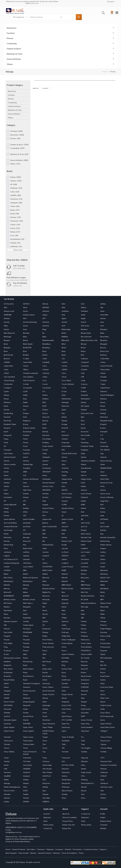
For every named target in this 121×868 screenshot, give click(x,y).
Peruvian (104, 632)
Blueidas (7, 348)
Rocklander (8, 673)
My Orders (31, 849)
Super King (85, 724)
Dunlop (103, 413)
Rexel (25, 665)
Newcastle (104, 607)
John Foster (85, 523)
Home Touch (105, 494)
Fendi (6, 443)
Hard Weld (105, 479)
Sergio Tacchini (48, 694)
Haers (45, 475)
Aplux (64, 318)
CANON (7, 362)
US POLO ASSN (68, 765)
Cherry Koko (105, 370)
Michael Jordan (67, 589)
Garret (26, 457)
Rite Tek (103, 665)
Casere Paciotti (106, 366)
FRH (63, 450)
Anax (102, 311)
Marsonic (46, 578)
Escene (103, 428)
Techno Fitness (106, 737)
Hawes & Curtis (106, 483)
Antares (7, 318)
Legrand (46, 556)
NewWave (8, 610)
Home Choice (67, 494)
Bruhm (45, 355)
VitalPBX (7, 776)
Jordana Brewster (11, 526)
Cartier (64, 366)
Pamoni (7, 629)
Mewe (25, 589)
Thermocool (105, 741)
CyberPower (105, 388)
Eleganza (27, 421)
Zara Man (46, 798)
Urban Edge (47, 765)
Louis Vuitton (28, 567)
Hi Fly (102, 486)
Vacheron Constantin (109, 765)
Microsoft (7, 592)
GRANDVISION (106, 468)
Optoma (65, 621)
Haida (64, 475)
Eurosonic (85, 432)
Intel (83, 512)
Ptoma (26, 651)
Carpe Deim (8, 366)
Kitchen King (105, 541)
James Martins (9, 519)
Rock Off (84, 669)
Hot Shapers (67, 497)
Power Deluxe (67, 643)
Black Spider (28, 344)
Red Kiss (65, 662)
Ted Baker (66, 741)
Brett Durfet (8, 355)
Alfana (84, 307)
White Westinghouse (12, 787)
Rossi (64, 673)
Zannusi (7, 798)
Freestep (26, 450)
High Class (27, 490)
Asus (102, 322)
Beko (25, 337)
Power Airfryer (48, 643)
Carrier (26, 366)
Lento (83, 556)
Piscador (26, 640)
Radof (25, 658)
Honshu (45, 497)
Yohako (65, 794)
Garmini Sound (10, 457)
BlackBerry (46, 344)
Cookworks (8, 384)
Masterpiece (9, 581)
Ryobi (25, 680)
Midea (25, 592)
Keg (102, 534)
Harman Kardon (49, 483)
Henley (6, 486)
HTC (25, 501)
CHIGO (6, 373)
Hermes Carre (48, 486)
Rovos (103, 673)
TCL (82, 737)
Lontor (103, 563)
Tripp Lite (85, 758)
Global (83, 464)
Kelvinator (8, 537)
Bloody (84, 344)
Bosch (83, 348)
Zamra (103, 794)
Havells (64, 483)
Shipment (47, 817)
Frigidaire (85, 450)
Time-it (7, 748)
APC (44, 318)
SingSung (65, 702)
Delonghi (65, 402)
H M (25, 475)
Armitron (46, 322)
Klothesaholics (48, 545)
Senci (102, 691)
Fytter (45, 453)
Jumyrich (65, 526)
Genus (64, 461)
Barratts (26, 333)
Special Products (45, 853)
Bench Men (105, 337)
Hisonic (103, 490)
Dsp (63, 413)
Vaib (5, 769)
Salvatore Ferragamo (31, 683)
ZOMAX (26, 802)
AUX (63, 326)
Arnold (64, 322)
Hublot (83, 501)
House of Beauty (107, 497)
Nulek (102, 614)
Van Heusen (47, 769)
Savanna (27, 687)
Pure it (64, 651)
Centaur (46, 370)
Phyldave (84, 636)
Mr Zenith (85, 600)
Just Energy (8, 530)
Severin (84, 694)
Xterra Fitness (67, 791)
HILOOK (65, 490)
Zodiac (6, 802)
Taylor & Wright (68, 737)
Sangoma (85, 683)
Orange (103, 621)
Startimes (46, 720)
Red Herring (28, 662)
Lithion (45, 563)
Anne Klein (104, 315)
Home (105, 72)
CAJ (63, 359)
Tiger (83, 744)
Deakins (45, 399)
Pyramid (104, 651)
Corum (45, 384)
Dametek (84, 395)
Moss (102, 596)
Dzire (25, 417)
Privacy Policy (68, 821)
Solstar (26, 713)
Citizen (103, 373)
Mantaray (104, 574)
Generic (7, 461)
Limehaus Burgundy (11, 563)
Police (103, 640)
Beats (64, 333)
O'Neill (64, 618)
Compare (104, 825)
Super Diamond (49, 724)
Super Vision (28, 727)
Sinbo (45, 702)
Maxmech (104, 581)
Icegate (45, 505)
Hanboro (104, 475)
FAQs (45, 821)
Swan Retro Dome (108, 727)
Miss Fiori (84, 592)
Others (10, 64)
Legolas (26, 556)
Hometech (8, 497)
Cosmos (84, 384)
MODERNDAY (9, 596)
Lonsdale (84, 563)
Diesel (103, 406)
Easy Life (46, 417)
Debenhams (66, 399)
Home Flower (86, 494)
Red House (47, 662)
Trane (45, 758)
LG (43, 559)
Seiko (64, 691)
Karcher (103, 530)
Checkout (41, 849)
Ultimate (84, 761)
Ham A (84, 475)
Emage (64, 424)
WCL (44, 780)
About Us (66, 814)
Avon (25, 329)
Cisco (64, 373)
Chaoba (84, 370)
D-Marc (84, 391)
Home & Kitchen (14, 59)
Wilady (45, 787)
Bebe (102, 333)
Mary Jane (85, 578)
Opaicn (45, 621)
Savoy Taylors (48, 687)
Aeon (25, 307)
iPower (6, 516)
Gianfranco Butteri (88, 461)
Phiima (26, 636)
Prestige (26, 647)
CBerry (26, 370)
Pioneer (7, 640)
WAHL (6, 780)
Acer (83, 304)
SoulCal (7, 716)
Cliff (82, 377)
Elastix (64, 417)
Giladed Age (28, 464)
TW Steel (27, 761)
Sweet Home (9, 731)
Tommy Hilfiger (106, 748)
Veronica (7, 772)
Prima (64, 647)
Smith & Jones (106, 705)
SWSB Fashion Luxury (48, 732)
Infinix (25, 512)
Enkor (45, 428)
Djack (64, 410)
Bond (64, 348)
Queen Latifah (86, 654)
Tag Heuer (85, 731)
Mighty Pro (47, 592)
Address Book (106, 821)
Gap (102, 453)
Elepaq (64, 421)
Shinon (64, 698)
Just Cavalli (105, 526)
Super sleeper (9, 727)
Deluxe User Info (69, 825)
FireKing (45, 443)
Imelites (26, 508)
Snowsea (7, 709)
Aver (102, 326)
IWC (44, 516)
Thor (44, 744)
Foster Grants (48, 446)
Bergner (7, 340)
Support (103, 849)
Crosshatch (27, 388)
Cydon (6, 391)
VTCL (83, 776)
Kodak (64, 545)
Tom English (86, 748)
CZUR (25, 391)
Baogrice (104, 329)
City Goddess (28, 377)
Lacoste (65, 548)
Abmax (45, 304)
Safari (45, 680)
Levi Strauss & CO (11, 559)
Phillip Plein (66, 636)
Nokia (25, 614)
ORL (5, 625)
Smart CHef (66, 705)
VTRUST (104, 776)
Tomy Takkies (9, 752)
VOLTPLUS (47, 776)
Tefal (83, 741)
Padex (83, 625)
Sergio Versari (67, 694)
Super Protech (106, 724)
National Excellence (88, 603)
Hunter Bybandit (10, 505)
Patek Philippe (106, 629)
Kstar (6, 548)
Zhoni (64, 798)
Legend (7, 556)
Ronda (45, 673)
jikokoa (45, 523)
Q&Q (25, 654)
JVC (25, 530)
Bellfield (65, 337)
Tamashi (7, 737)
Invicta (103, 512)
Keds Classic (86, 534)
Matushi (65, 581)
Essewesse (27, 432)
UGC (63, 761)
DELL (44, 402)
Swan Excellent (87, 727)
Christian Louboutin (31, 373)
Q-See (6, 654)
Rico (44, 665)
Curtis (64, 388)
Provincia (7, 651)
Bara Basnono (9, 333)
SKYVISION (8, 705)
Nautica (7, 607)
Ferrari (26, 443)
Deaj (25, 399)
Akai (63, 307)
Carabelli (46, 362)
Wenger (7, 783)
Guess (6, 475)
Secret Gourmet (29, 691)
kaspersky (27, 534)
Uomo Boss (28, 765)
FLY (5, 446)
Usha (83, 765)
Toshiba (84, 752)
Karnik (6, 534)
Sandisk (65, 683)
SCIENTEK (85, 687)
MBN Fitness (66, 585)
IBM (24, 505)
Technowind (28, 741)
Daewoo (104, 391)
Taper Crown (28, 737)
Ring (63, 665)
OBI (82, 618)
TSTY (102, 758)
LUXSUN (7, 570)
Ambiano (65, 311)
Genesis (26, 461)
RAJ (44, 658)
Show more (18, 250)
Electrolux (104, 417)
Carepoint (85, 362)
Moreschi (65, 596)
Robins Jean (47, 669)
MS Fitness (8, 603)
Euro (63, 432)
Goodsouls (47, 468)
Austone (46, 326)
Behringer (8, 337)
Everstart (65, 435)
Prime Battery (86, 647)
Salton (6, 683)
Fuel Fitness (8, 453)
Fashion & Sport (14, 49)
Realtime (7, 662)
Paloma (103, 625)
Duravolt (7, 417)
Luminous (85, 567)
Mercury (7, 589)
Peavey (45, 632)
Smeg (83, 705)
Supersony (66, 727)
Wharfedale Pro (87, 783)
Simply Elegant (29, 702)
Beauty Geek (86, 333)
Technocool (8, 741)
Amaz (25, 311)
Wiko (25, 787)
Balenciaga (66, 329)
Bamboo (84, 329)
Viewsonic (66, 772)
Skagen (84, 702)
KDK (44, 534)
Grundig (65, 472)
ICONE (64, 505)
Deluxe (84, 402)
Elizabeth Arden (106, 421)
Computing (12, 43)
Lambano (8, 552)
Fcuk (102, 439)
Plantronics (85, 640)
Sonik (45, 713)
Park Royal (66, 629)
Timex (25, 748)
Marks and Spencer (31, 578)
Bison (6, 344)
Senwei (7, 694)
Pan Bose (27, 629)
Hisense (84, 490)
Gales (83, 453)
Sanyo (6, 687)
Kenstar (7, 541)
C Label (26, 359)
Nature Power (106, 603)
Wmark (84, 787)
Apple (83, 318)
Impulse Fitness (68, 508)
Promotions (77, 849)
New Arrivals (24, 853)
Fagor (6, 439)
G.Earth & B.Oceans (69, 453)
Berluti (25, 340)
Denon (103, 402)
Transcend (66, 758)
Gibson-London (10, 464)
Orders (103, 817)
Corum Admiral (68, 384)
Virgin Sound (86, 772)
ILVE (102, 505)
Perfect (84, 632)
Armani (7, 322)
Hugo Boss (105, 501)
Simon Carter (9, 702)
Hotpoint (84, 497)
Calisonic (84, 359)
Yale (102, 791)
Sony (64, 713)
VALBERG (27, 769)
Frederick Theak (87, 446)
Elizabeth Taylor (10, 424)
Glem (64, 464)
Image (6, 508)
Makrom (65, 574)
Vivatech (26, 776)
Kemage (26, 537)
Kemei (45, 537)
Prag (6, 647)
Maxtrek (7, 585)
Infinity (6, 512)
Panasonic (46, 629)
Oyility (64, 625)
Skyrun (103, 702)
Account (47, 814)
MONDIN (26, 596)
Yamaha (7, 794)
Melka (103, 585)
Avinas (6, 329)
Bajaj (44, 329)
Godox (6, 468)
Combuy (104, 380)
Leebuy (103, 552)
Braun (83, 351)
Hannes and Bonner (31, 479)
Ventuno (104, 769)
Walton (26, 780)
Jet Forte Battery (10, 523)
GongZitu (27, 468)
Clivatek (103, 377)
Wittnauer (66, 787)
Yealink (26, 794)
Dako (64, 395)
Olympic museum (11, 621)
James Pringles (29, 519)
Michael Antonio (49, 589)
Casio (6, 370)
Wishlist (103, 828)
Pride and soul (48, 647)
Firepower (66, 443)
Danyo (6, 399)
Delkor (26, 402)
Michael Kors (86, 589)
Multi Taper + (28, 603)
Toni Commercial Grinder (30, 753)
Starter (26, 720)
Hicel (6, 490)
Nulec (83, 614)
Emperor (7, 428)
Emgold (103, 424)
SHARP (7, 698)
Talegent (104, 731)
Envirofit (65, 428)
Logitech (65, 563)
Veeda (83, 769)
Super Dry (66, 724)
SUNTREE (27, 724)
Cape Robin (28, 362)
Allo (102, 307)
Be (43, 333)
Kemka (64, 537)
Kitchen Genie (86, 541)
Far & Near (47, 439)
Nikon (103, 610)
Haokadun (46, 479)
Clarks (45, 377)
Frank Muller (66, 446)
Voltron (65, 776)
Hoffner (26, 494)
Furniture (11, 33)
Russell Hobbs (9, 680)
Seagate (7, 691)
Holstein (46, 494)
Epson (83, 428)
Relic (102, 662)
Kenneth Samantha (108, 537)
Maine (6, 574)
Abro (64, 304)
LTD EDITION (47, 567)
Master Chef (105, 578)
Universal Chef (106, 761)
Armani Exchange (30, 322)
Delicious (7, 402)
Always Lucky (9, 311)
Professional (105, 647)
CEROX (64, 370)
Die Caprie (85, 406)
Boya (44, 351)
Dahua (6, 395)
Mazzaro (46, 585)
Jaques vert (47, 519)
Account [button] (110, 2)
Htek (44, 501)
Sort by (36, 88)
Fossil (25, 446)
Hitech (6, 494)
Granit (6, 472)
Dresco (45, 413)
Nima (6, 614)
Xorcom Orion (9, 791)
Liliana (103, 559)
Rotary (84, 673)
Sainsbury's (85, 680)
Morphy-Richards (88, 596)
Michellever (105, 589)
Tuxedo (7, 761)
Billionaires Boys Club (89, 340)
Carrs (45, 366)
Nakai (45, 603)
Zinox (83, 798)
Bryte (64, 355)
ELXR (44, 424)
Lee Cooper (85, 552)
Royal (64, 676)
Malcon (84, 574)
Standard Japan (10, 720)
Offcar (103, 618)
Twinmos (46, 761)
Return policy (48, 825)
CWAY (83, 388)
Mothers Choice (29, 600)
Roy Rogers (47, 676)
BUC (83, 355)
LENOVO (65, 556)
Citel (83, 373)
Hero (64, 486)
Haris (25, 483)
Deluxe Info (67, 828)
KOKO (83, 545)
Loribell (6, 567)
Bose (6, 351)
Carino (103, 362)
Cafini (45, 359)
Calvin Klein (105, 359)
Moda (103, 592)
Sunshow (7, 724)
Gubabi (84, 472)
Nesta (64, 607)
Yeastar (45, 794)
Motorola (46, 600)
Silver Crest (105, 698)
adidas (103, 304)
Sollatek (7, 713)
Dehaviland (85, 399)
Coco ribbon (66, 380)
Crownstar (47, 388)
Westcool (46, 783)
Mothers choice (10, 600)
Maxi (83, 581)
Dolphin (84, 410)
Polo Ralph (8, 643)
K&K (44, 530)
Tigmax (103, 744)
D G (44, 391)
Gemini (84, 457)
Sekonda (84, 691)
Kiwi (25, 545)
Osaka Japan (28, 625)
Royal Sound (86, 676)
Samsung (46, 683)
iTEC (25, 516)
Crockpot (7, 388)
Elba (83, 417)
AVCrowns (85, 326)
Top (44, 752)
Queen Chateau (68, 654)
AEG (5, 307)
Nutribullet (27, 618)
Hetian (83, 486)
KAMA (64, 530)
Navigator (27, 607)
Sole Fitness (66, 709)
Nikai (64, 610)
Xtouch (84, 791)
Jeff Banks (104, 519)
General (103, 457)
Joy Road (27, 526)
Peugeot (7, 636)
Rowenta (7, 676)
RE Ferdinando (106, 658)
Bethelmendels (48, 340)
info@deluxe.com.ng (13, 832)
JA (63, 516)
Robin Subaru (28, 669)
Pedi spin (65, 632)
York (83, 794)
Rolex (25, 673)
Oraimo (84, 621)
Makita (45, 574)
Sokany (45, 709)
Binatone (104, 340)
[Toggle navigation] (117, 13)
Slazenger (46, 705)
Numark (7, 618)
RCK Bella (65, 658)
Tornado (65, 752)
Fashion (65, 439)
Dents (6, 406)
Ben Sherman (86, 337)
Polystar (26, 643)
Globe (103, 464)
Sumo (103, 720)
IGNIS (83, 505)
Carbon (65, 362)
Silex (83, 698)
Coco (44, 380)
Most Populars (11, 853)
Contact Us (48, 828)
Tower (6, 758)
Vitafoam (104, 772)
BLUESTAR (27, 348)
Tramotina (27, 758)
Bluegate (104, 344)
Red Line (84, 662)
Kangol (84, 530)
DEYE (44, 406)
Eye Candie (85, 435)
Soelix (25, 709)
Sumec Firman (87, 720)
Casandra (85, 366)
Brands (33, 853)
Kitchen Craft (67, 541)
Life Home (85, 559)
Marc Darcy (8, 578)
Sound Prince (28, 716)
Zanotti (26, 798)
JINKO (64, 523)
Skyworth (27, 705)
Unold (6, 765)
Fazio (83, 439)
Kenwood (27, 541)
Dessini (26, 406)
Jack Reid (85, 516)
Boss (25, 351)
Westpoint (66, 783)
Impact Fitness (48, 508)
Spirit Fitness (67, 716)
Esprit (6, 432)
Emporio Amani (29, 428)
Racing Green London (12, 658)
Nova (64, 614)
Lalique (103, 548)
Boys (64, 351)
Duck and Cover (87, 413)
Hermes (26, 486)
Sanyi (102, 683)
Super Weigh (48, 727)
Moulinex (65, 600)
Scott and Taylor (107, 687)
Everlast (26, 435)
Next (25, 610)
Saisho (103, 680)
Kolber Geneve (106, 545)
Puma (45, 651)
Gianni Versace (106, 461)
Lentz (102, 556)
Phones (10, 38)
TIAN (64, 744)
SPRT (83, 716)
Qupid (103, 654)
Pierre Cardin (105, 636)
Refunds (56, 853)
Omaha (26, 621)
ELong (25, 424)
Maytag (26, 585)
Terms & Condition (70, 817)
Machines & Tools (14, 54)
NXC (44, 618)
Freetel (45, 450)
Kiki (44, 541)
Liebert (64, 559)
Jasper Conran (67, 519)
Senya (25, 694)
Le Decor (65, 552)
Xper (44, 791)
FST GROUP (105, 450)
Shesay (45, 698)
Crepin (103, 384)
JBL (82, 519)
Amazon (46, 311)
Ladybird (84, 548)
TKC (63, 748)
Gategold (46, 457)
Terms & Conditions (69, 853)
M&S (25, 570)
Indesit (83, 508)
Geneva (45, 461)
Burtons (7, 359)
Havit (83, 483)
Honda (26, 497)
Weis (102, 780)
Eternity (45, 432)
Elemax (45, 421)
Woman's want (106, 787)
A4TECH (26, 304)
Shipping (50, 849)
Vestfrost (27, 772)
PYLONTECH (86, 651)
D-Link (64, 391)
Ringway (84, 665)
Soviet (45, 716)
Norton (45, 614)
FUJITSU (26, 453)
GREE (25, 472)
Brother (26, 355)
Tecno (45, 741)
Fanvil (25, 439)
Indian (103, 508)
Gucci (102, 472)
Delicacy (104, 399)
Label (44, 548)
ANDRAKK (8, 315)
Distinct (45, 410)
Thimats (7, 744)
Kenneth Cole (86, 537)
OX (44, 625)
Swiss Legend (28, 731)
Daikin (25, 395)
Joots (102, 523)
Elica (83, 421)
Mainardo (104, 570)
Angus (45, 315)
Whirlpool (104, 783)
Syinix (64, 731)
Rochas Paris (67, 669)
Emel (83, 424)
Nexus (45, 610)
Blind (64, 344)
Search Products (19, 849)
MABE (64, 570)
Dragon (26, 413)
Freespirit (7, 450)
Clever (64, 377)
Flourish (103, 443)
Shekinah (27, 698)
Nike (83, 610)
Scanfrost (65, 687)
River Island (8, 669)
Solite (103, 709)
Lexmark (26, 559)
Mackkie (84, 570)
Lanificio (26, 552)
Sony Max (85, 713)
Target (45, 737)
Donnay (103, 410)
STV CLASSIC (67, 720)
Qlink (44, 654)
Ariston (103, 318)
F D (102, 435)
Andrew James (29, 315)
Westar (26, 783)
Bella (44, 337)
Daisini (45, 395)
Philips (45, 636)
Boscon (103, 348)
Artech (84, 322)
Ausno (26, 326)
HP (5, 501)
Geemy (64, 457)
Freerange (104, 446)
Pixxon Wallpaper (69, 640)
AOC (25, 318)
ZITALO (103, 798)
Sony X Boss (105, 713)
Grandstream (86, 468)
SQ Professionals (107, 716)
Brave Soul (105, 351)
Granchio (65, 468)
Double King (8, 413)
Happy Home (67, 479)
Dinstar (7, 410)
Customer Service (91, 849)
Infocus (45, 512)
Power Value (86, 643)
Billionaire (65, 340)
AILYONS (46, 307)
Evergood (8, 435)
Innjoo (64, 512)
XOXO (25, 791)
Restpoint (8, 665)
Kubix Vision (28, 548)
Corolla (26, 384)
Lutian (103, 567)
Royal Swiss (105, 676)
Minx (63, 592)
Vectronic (65, 769)
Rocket (103, 669)
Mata (44, 581)
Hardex (7, 483)
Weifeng (84, 780)
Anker (83, 315)
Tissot (45, 748)
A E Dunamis (9, 304)
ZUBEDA (46, 802)
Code (83, 380)
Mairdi (25, 574)
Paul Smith (8, 632)
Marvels (65, 578)
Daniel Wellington (107, 395)
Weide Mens (66, 780)
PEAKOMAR (28, 632)
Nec (44, 607)
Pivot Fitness (47, 640)
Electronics (12, 28)
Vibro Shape (47, 772)
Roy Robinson (28, 676)
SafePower (66, 680)
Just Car (84, 526)
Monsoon (46, 596)
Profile (103, 814)
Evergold (104, 432)
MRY (102, 600)
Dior (25, 410)
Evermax (46, 435)
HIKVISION (46, 490)
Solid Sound (86, 709)
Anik (63, 315)
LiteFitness (27, 563)
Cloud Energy (9, 380)
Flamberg (85, 443)
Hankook (7, 479)
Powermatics (105, 643)
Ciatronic (46, 373)
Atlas (6, 326)
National (65, 603)
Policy (81, 853)
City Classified (9, 377)
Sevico (103, 694)
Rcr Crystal (85, 658)
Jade (102, 516)
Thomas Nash (29, 744)
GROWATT (47, 472)
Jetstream (27, 523)
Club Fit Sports (29, 380)
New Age (85, 607)
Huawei (65, 501)
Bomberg (46, 348)
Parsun (84, 629)
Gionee (45, 464)
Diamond (65, 406)
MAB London (47, 570)
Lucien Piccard (67, 567)
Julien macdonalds (50, 526)
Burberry (104, 355)
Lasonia (45, 552)
